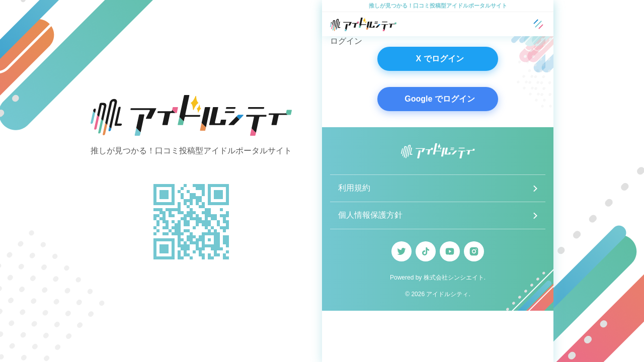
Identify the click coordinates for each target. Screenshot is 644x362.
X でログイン (439, 59)
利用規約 (354, 188)
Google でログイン (440, 99)
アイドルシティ (447, 294)
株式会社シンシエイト (454, 278)
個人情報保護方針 (370, 215)
